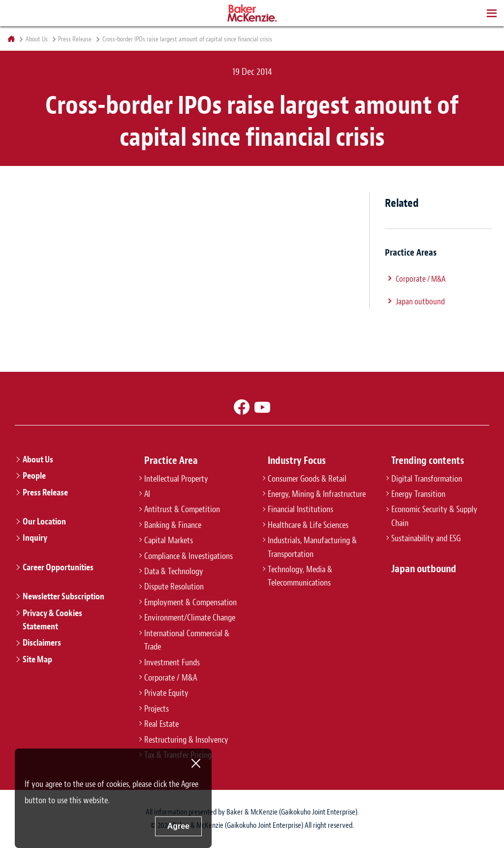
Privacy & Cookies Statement (52, 620)
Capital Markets (169, 540)
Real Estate (161, 724)
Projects (157, 709)
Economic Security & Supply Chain (434, 516)
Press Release (75, 39)
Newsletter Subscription (63, 596)
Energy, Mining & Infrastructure (317, 494)
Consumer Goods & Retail (307, 479)
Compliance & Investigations (189, 556)
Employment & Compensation (190, 602)
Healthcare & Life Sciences (308, 525)
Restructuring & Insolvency (186, 740)
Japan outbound (420, 301)
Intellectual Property (176, 479)
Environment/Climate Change (190, 618)
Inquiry (35, 538)
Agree (178, 826)
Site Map (37, 659)
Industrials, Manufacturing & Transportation (312, 547)
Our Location (44, 522)
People (34, 476)
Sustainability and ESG (426, 538)
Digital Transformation (427, 479)
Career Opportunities (58, 567)
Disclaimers (42, 643)
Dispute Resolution (174, 587)
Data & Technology (174, 571)
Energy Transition (418, 494)
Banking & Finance (173, 525)
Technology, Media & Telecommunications (300, 576)
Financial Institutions (300, 509)
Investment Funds (172, 662)
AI (147, 494)
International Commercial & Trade (187, 640)
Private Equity (166, 693)
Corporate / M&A (421, 279)
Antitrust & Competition (182, 509)
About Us (37, 39)
